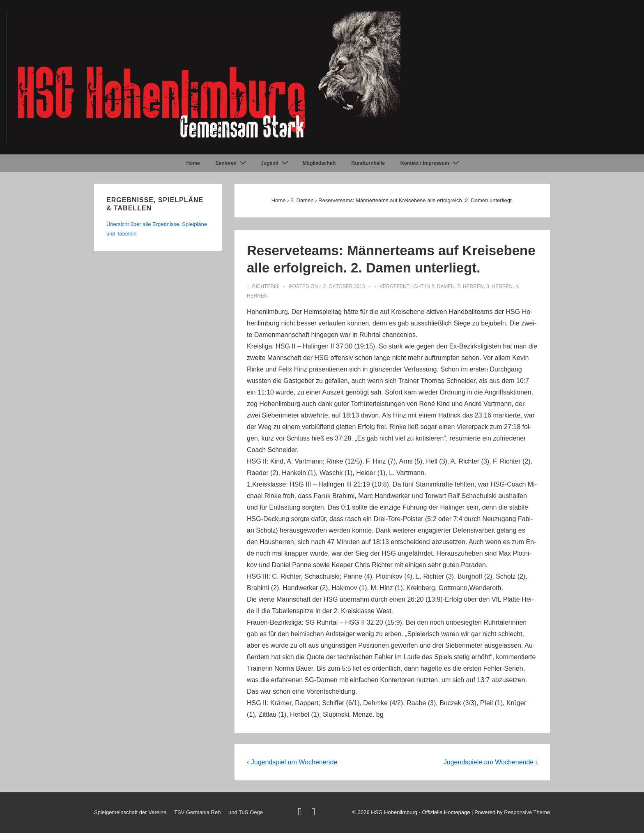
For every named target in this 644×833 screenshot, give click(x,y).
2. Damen (443, 286)
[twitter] (301, 813)
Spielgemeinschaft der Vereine (130, 812)
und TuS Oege (246, 812)
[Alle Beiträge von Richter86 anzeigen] (264, 286)
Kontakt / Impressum (431, 163)
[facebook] (314, 813)
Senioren (232, 163)
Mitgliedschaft (319, 163)
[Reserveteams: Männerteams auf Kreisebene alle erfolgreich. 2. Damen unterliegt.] (344, 286)
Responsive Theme (527, 812)
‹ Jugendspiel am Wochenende (292, 762)
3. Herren (499, 286)
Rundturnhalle (368, 163)
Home (193, 163)
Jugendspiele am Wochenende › (491, 762)
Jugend (276, 163)
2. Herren (470, 286)
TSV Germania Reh (197, 812)
